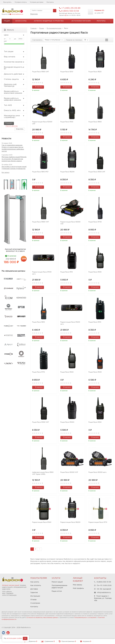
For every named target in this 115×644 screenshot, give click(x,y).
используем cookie (14, 638)
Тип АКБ (14, 105)
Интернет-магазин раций (11, 585)
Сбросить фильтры (12, 126)
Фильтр (9, 30)
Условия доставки (37, 2)
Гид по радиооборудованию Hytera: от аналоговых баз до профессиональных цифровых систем (13, 148)
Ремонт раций (57, 582)
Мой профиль (78, 588)
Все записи (6, 173)
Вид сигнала (14, 57)
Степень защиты (14, 79)
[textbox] (43, 11)
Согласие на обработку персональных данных (42, 618)
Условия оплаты (21, 2)
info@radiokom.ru (17, 14)
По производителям (54, 28)
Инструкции (35, 596)
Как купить (7, 2)
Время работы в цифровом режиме (14, 99)
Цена (14, 35)
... (111, 21)
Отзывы (33, 600)
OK (25, 638)
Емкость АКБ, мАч (14, 111)
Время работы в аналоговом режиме (14, 92)
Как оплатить (36, 586)
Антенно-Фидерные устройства (49, 21)
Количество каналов (14, 62)
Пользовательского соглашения (85, 618)
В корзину (38, 87)
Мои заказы (77, 585)
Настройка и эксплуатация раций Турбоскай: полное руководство (14, 168)
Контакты (50, 2)
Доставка (34, 589)
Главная (33, 28)
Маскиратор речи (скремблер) (14, 117)
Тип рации (14, 52)
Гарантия (34, 593)
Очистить (20, 129)
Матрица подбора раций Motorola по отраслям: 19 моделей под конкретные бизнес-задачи (14, 159)
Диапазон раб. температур (14, 85)
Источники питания (81, 21)
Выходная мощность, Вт (14, 68)
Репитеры (101, 21)
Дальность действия (14, 74)
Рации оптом (57, 591)
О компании (35, 603)
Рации (7, 21)
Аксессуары (21, 21)
